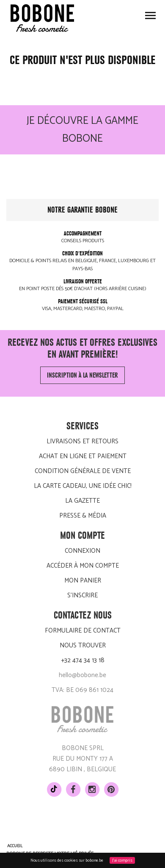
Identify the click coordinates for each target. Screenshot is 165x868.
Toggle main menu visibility (151, 18)
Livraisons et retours (82, 441)
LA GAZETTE (82, 501)
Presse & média (83, 516)
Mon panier (83, 581)
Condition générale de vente (83, 471)
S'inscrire (82, 595)
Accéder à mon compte (83, 566)
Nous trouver (83, 645)
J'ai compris (122, 860)
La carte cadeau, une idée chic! (83, 486)
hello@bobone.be (82, 675)
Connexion (82, 551)
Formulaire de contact (83, 631)
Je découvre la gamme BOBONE (82, 130)
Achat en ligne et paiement (83, 456)
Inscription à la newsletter (82, 375)
